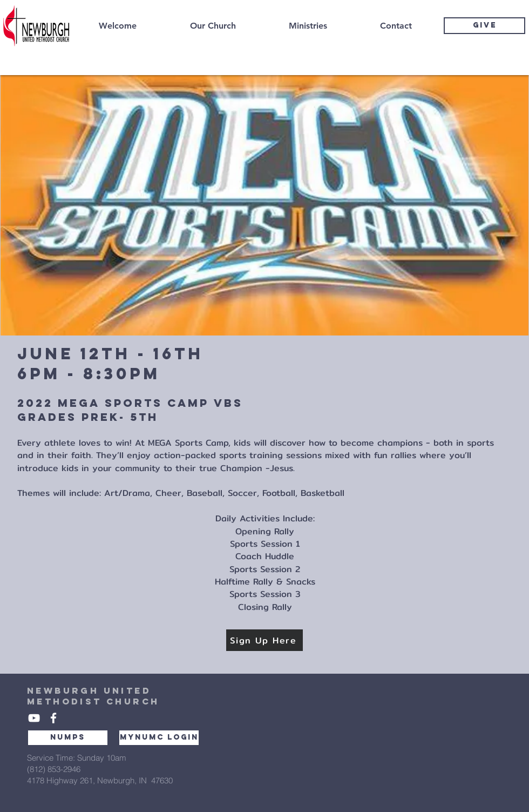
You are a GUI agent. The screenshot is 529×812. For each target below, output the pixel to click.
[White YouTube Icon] (34, 718)
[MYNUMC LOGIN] (159, 738)
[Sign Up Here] (264, 640)
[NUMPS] (68, 738)
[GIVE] (484, 26)
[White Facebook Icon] (53, 718)
